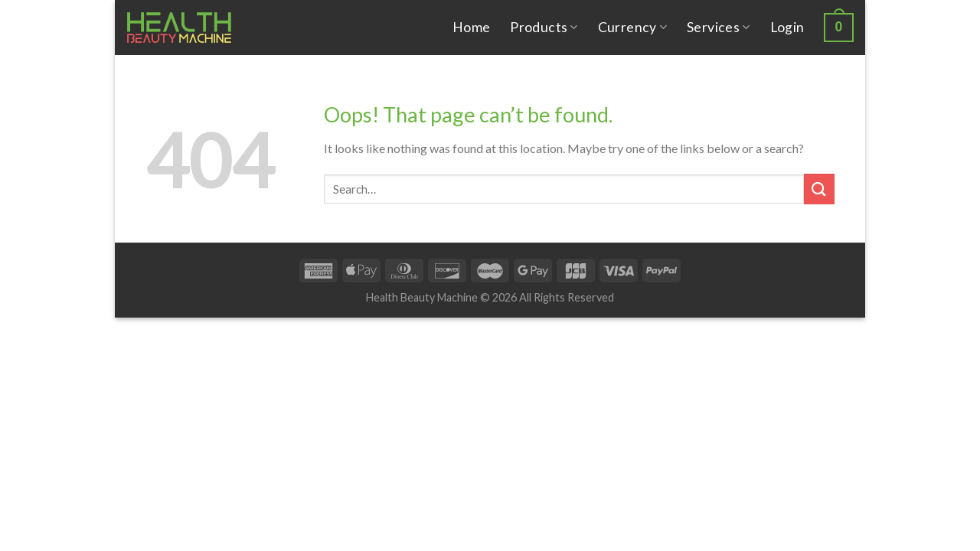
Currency (632, 27)
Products (544, 27)
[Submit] (819, 189)
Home (471, 27)
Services (718, 27)
